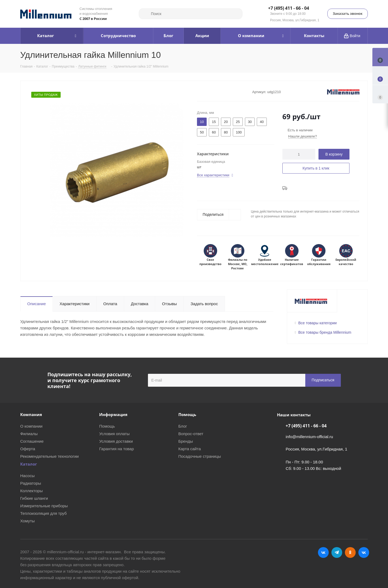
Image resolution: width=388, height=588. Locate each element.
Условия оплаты (114, 434)
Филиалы (29, 434)
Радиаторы (31, 483)
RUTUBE (364, 552)
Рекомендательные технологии (49, 456)
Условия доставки (116, 441)
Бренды (186, 441)
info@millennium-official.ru (309, 437)
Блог (183, 426)
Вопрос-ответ (191, 434)
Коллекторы (32, 491)
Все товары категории (318, 323)
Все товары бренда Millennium (325, 332)
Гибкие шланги (34, 498)
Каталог (29, 464)
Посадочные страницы (200, 456)
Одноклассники (350, 552)
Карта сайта (190, 449)
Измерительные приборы (44, 506)
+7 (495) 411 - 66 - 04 (289, 8)
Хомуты (27, 521)
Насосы (27, 476)
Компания (31, 414)
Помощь (107, 426)
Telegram (337, 552)
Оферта (28, 449)
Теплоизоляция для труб (43, 513)
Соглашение (32, 441)
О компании (31, 426)
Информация (113, 414)
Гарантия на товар (116, 449)
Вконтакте (323, 552)
